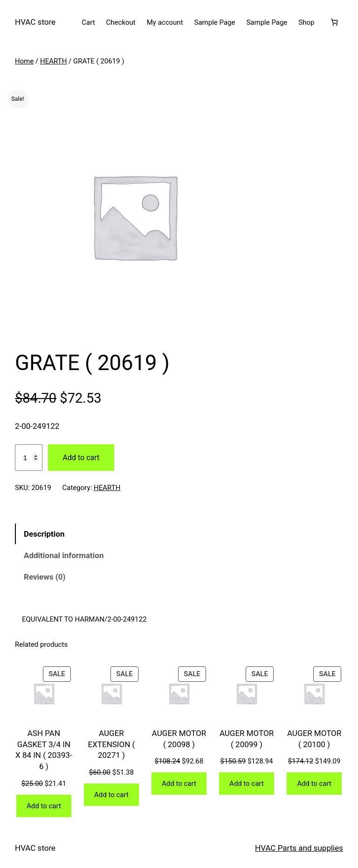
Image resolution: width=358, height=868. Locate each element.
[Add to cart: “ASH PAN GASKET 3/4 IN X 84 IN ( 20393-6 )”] (44, 806)
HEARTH (53, 61)
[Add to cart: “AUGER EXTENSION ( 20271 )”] (111, 795)
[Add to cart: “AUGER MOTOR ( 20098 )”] (179, 784)
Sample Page (215, 22)
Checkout (121, 22)
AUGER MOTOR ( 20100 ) (314, 739)
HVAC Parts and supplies (299, 848)
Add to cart (81, 458)
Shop (306, 22)
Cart (88, 22)
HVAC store (35, 22)
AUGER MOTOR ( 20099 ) (247, 739)
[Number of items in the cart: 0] (334, 22)
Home (24, 61)
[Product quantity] (29, 458)
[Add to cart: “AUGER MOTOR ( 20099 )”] (247, 784)
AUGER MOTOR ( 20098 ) (179, 739)
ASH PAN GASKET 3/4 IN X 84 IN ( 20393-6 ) (44, 750)
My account (165, 22)
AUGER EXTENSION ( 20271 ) (112, 744)
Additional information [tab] (64, 555)
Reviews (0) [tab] (45, 577)
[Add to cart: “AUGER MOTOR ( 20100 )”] (314, 784)
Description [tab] (44, 534)
